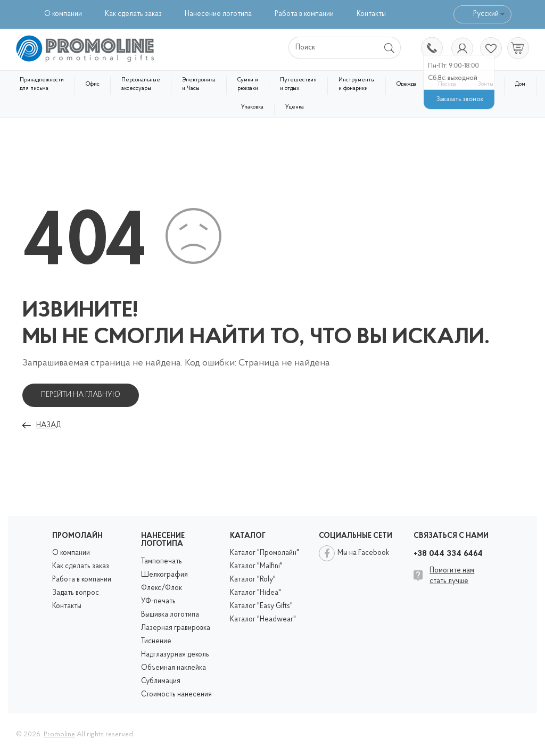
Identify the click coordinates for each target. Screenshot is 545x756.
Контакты (371, 14)
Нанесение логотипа (218, 14)
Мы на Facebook (363, 553)
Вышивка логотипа (170, 615)
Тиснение (156, 641)
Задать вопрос (76, 593)
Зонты (486, 84)
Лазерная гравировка (176, 628)
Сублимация (161, 681)
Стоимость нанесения (176, 695)
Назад (49, 425)
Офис (93, 84)
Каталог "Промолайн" (265, 553)
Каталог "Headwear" (263, 620)
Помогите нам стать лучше (452, 576)
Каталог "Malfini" (256, 566)
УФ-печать (158, 601)
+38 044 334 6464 (431, 49)
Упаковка (252, 107)
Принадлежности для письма (42, 84)
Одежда (406, 84)
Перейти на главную (81, 395)
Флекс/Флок (162, 588)
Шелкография (164, 575)
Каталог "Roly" (253, 580)
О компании (63, 14)
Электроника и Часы (199, 84)
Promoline (59, 734)
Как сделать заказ (133, 14)
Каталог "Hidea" (255, 593)
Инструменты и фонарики (357, 84)
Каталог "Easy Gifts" (261, 606)
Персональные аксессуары (141, 84)
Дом (520, 84)
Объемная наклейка (174, 668)
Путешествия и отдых (298, 84)
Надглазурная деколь (175, 655)
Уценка (295, 107)
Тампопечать (162, 562)
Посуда (447, 84)
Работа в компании (304, 14)
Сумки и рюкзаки (248, 84)
